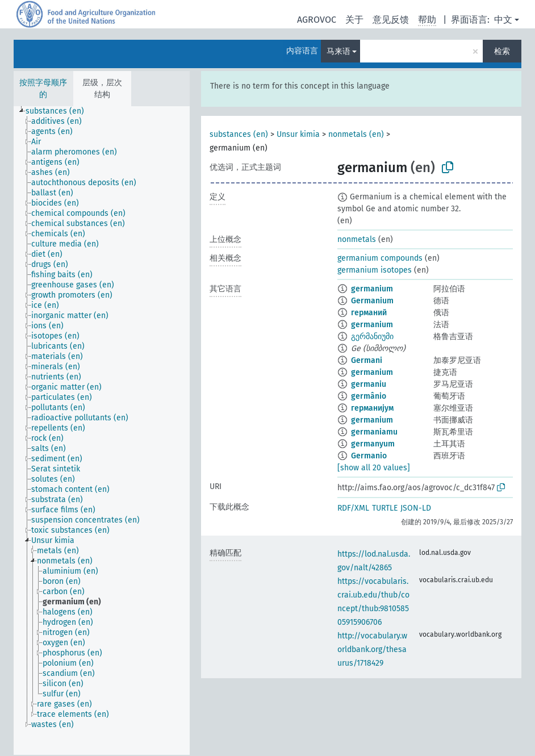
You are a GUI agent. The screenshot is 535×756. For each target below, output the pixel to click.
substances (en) (239, 134)
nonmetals (357, 239)
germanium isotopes (375, 270)
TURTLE (385, 508)
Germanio (369, 456)
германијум (372, 408)
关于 (354, 20)
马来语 (338, 51)
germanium (372, 289)
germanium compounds (380, 258)
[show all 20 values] (374, 468)
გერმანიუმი (372, 337)
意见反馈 (391, 20)
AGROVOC (317, 20)
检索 (502, 51)
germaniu (369, 384)
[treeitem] (60, 111)
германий (369, 313)
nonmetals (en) (356, 134)
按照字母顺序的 (43, 89)
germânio (369, 396)
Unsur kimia (298, 134)
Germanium (372, 301)
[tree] (102, 431)
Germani (367, 360)
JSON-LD (416, 508)
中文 (503, 20)
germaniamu (374, 432)
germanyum (373, 444)
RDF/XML (353, 508)
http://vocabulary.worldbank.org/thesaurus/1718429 (372, 650)
